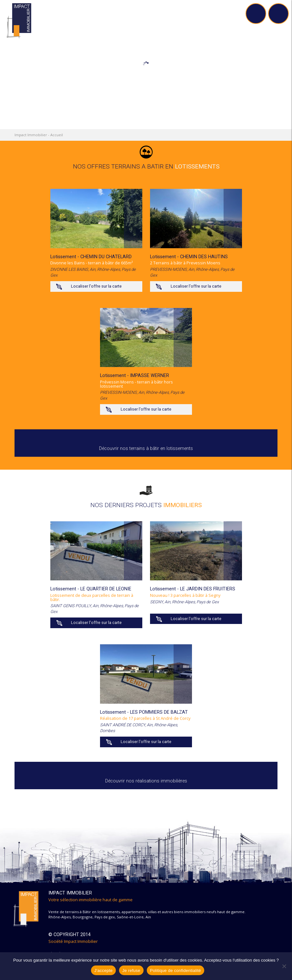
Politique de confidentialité (176, 970)
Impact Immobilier (31, 135)
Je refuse (131, 970)
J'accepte (103, 970)
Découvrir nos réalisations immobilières (146, 781)
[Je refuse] (284, 966)
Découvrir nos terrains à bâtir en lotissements (146, 449)
